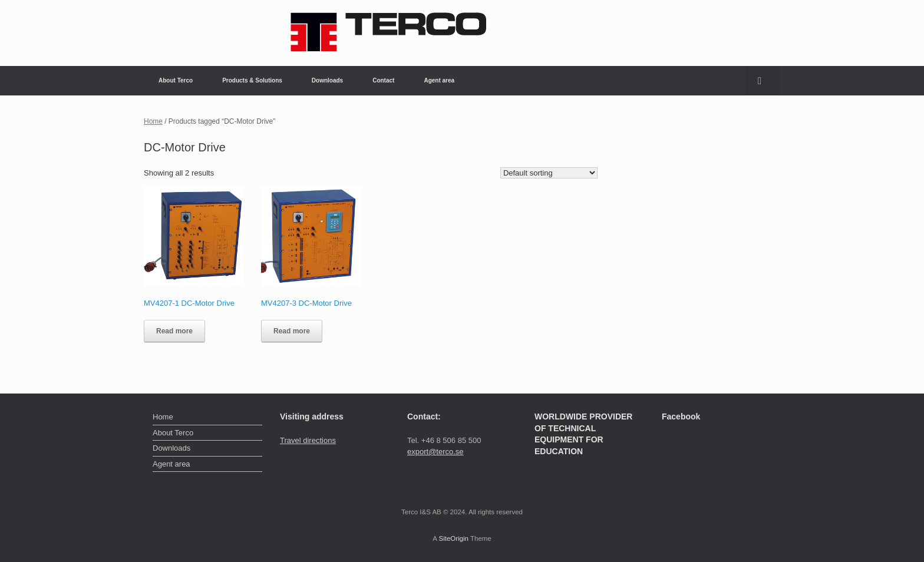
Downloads (327, 80)
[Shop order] (549, 173)
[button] (763, 81)
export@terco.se (435, 452)
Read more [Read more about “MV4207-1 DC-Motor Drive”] (174, 331)
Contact (383, 80)
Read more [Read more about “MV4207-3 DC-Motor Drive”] (292, 331)
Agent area (439, 80)
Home (153, 121)
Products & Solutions (252, 80)
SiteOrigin (453, 538)
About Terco (176, 80)
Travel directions (308, 440)
